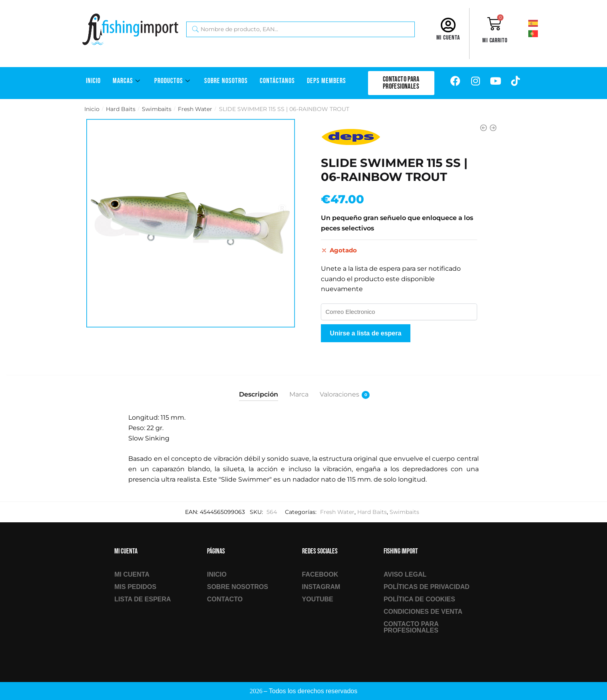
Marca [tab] (299, 394)
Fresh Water (195, 109)
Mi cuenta (448, 38)
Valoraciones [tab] (339, 395)
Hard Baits (121, 109)
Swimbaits (157, 109)
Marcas (127, 81)
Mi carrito (495, 41)
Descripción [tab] (259, 394)
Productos (173, 81)
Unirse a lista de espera (366, 333)
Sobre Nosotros (226, 81)
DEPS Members (326, 81)
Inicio (93, 81)
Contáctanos (277, 81)
